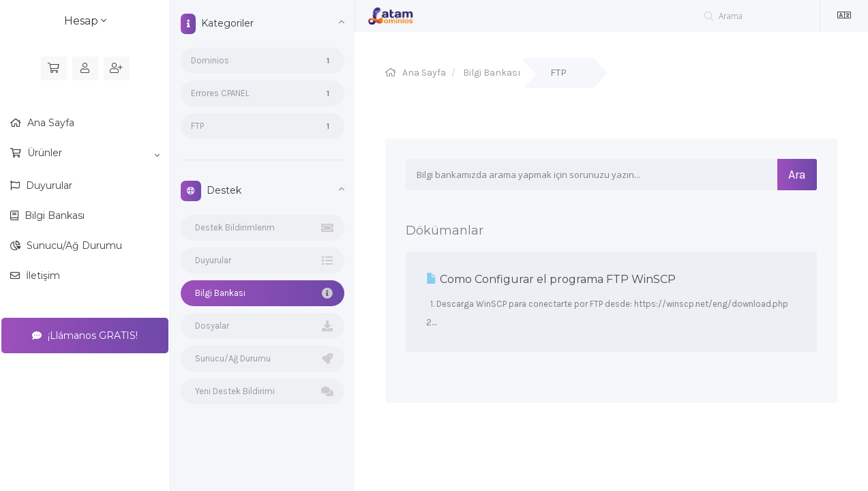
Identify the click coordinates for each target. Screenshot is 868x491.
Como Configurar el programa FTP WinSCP (551, 279)
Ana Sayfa (49, 123)
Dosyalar (263, 326)
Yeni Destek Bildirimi (263, 391)
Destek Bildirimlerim (263, 228)
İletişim (42, 276)
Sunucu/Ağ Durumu (73, 245)
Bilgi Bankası (53, 215)
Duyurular (48, 185)
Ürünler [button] (92, 153)
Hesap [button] (85, 21)
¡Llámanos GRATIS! (85, 336)
